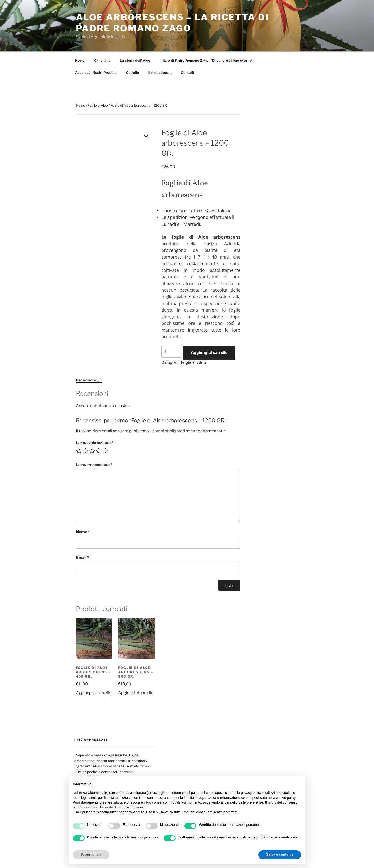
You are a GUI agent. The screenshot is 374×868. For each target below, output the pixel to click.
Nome (83, 532)
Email (82, 557)
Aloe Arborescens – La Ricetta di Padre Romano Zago (172, 23)
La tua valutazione (95, 443)
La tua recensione (94, 465)
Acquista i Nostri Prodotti (96, 73)
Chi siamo (102, 61)
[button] (146, 136)
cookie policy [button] (286, 798)
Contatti (187, 73)
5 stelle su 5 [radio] (105, 451)
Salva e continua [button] (280, 854)
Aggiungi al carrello (209, 353)
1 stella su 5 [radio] (79, 451)
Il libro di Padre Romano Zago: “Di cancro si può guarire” (206, 61)
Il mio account (160, 73)
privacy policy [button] (251, 793)
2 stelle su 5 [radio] (85, 451)
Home (80, 61)
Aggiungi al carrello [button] (94, 693)
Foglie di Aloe (98, 105)
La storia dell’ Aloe (135, 61)
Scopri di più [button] (91, 854)
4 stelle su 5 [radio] (99, 451)
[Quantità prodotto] (171, 352)
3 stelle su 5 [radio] (92, 451)
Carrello (133, 73)
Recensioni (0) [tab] (89, 380)
